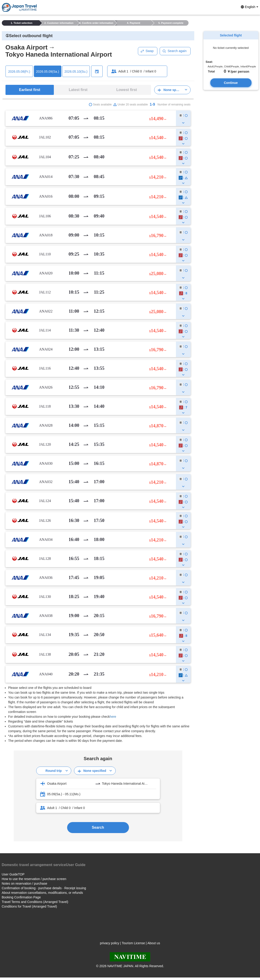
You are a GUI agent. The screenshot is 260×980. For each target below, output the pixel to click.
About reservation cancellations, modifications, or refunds (42, 893)
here (113, 717)
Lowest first (127, 90)
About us (154, 943)
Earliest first (30, 90)
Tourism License (133, 943)
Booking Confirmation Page (21, 897)
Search (98, 827)
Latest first (78, 90)
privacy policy (109, 943)
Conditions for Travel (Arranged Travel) (29, 906)
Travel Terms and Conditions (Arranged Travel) (35, 902)
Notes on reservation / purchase (25, 883)
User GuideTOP (13, 874)
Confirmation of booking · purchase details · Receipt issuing (44, 888)
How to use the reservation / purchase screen (34, 879)
